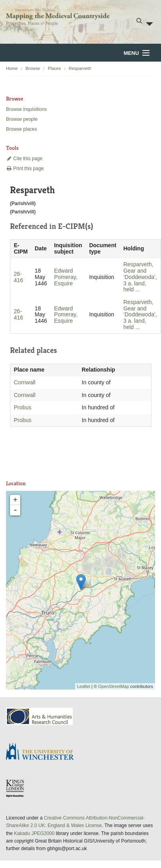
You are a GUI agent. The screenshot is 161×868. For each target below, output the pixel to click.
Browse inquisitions (26, 109)
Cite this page (24, 159)
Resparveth (80, 68)
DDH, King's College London (16, 788)
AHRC (40, 716)
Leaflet (84, 686)
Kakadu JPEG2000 (34, 833)
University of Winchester (43, 752)
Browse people (22, 119)
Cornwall (25, 382)
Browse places (21, 129)
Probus (23, 407)
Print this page (25, 169)
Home (12, 68)
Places (54, 68)
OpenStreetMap (114, 686)
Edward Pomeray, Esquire (66, 277)
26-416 (18, 277)
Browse (33, 68)
